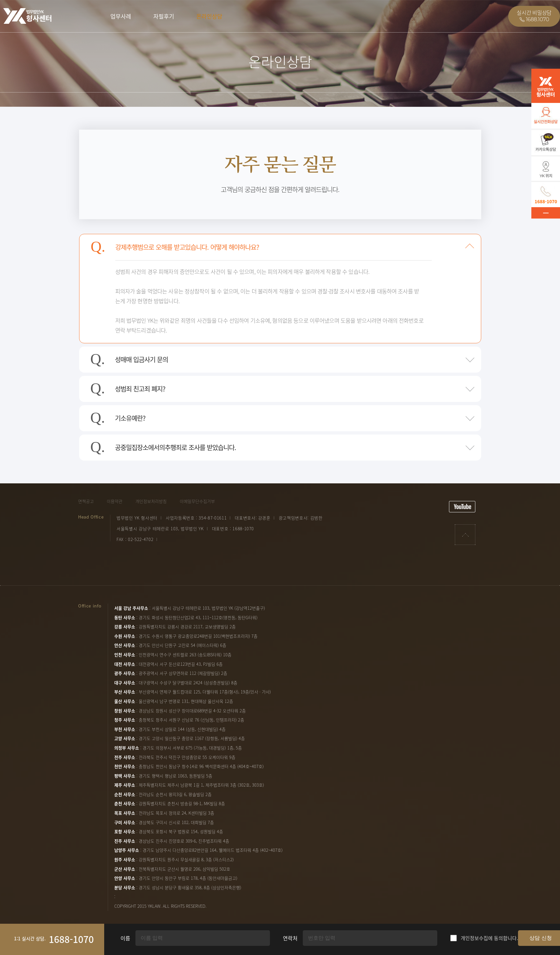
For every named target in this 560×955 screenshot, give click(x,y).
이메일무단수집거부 (197, 501)
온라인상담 (209, 16)
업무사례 (121, 16)
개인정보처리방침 (151, 501)
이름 (125, 938)
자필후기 (164, 16)
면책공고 (86, 501)
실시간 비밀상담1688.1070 (534, 16)
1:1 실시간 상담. (30, 938)
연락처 (290, 938)
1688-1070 (71, 939)
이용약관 (115, 501)
